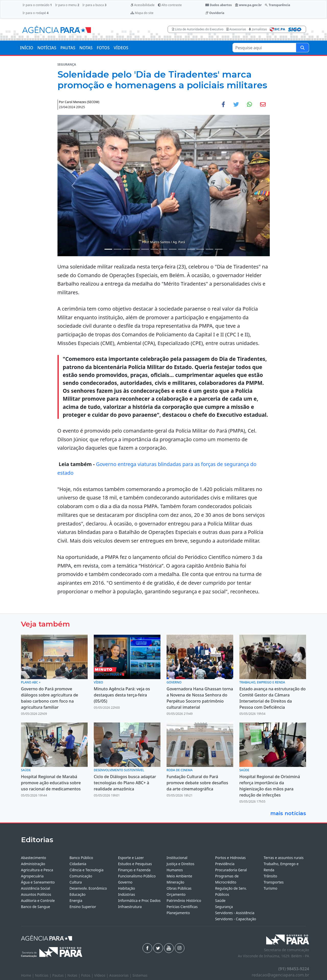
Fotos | (88, 975)
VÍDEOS (121, 48)
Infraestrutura (130, 907)
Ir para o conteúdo (37, 5)
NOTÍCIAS (47, 48)
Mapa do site (142, 13)
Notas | (74, 975)
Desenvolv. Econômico (88, 888)
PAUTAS (68, 48)
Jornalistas (258, 29)
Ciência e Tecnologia (86, 870)
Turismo (270, 888)
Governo (125, 882)
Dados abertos (219, 5)
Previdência (225, 864)
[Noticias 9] (182, 249)
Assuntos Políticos (36, 894)
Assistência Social (36, 888)
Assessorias (236, 29)
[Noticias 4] (136, 249)
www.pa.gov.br (248, 5)
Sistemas (140, 975)
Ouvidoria (215, 13)
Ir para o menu (67, 5)
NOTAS (86, 48)
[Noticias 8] (173, 249)
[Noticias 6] (154, 249)
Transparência (277, 5)
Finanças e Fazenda (134, 870)
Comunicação (81, 876)
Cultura (76, 882)
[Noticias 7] (163, 249)
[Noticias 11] (200, 249)
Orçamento (176, 894)
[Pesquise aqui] (302, 48)
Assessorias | (121, 975)
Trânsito (270, 876)
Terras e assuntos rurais (284, 858)
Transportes (274, 882)
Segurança (224, 907)
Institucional (177, 858)
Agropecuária (32, 876)
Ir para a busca (95, 5)
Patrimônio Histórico (184, 901)
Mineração (175, 882)
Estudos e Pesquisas (135, 864)
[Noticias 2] (118, 249)
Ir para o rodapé (35, 13)
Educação (78, 894)
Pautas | (60, 975)
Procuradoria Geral (231, 870)
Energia (76, 901)
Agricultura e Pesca (37, 870)
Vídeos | (102, 975)
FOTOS (103, 48)
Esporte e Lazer (131, 858)
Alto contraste (170, 5)
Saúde (220, 901)
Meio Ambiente (179, 876)
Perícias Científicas (182, 907)
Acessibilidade (143, 5)
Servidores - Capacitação (236, 919)
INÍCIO (27, 48)
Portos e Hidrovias (230, 858)
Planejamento (178, 913)
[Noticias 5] (145, 249)
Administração (33, 864)
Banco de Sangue (36, 907)
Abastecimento (34, 858)
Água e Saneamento (38, 882)
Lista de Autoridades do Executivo (198, 29)
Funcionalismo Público (137, 876)
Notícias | (44, 975)
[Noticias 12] (209, 249)
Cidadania (78, 864)
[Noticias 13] (219, 249)
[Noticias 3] (127, 249)
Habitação (126, 888)
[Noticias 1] (108, 249)
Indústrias (126, 894)
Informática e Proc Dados (139, 901)
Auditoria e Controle (38, 901)
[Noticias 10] (191, 249)
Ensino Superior (83, 907)
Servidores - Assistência (235, 913)
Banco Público (81, 858)
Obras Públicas (179, 888)
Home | (28, 975)
